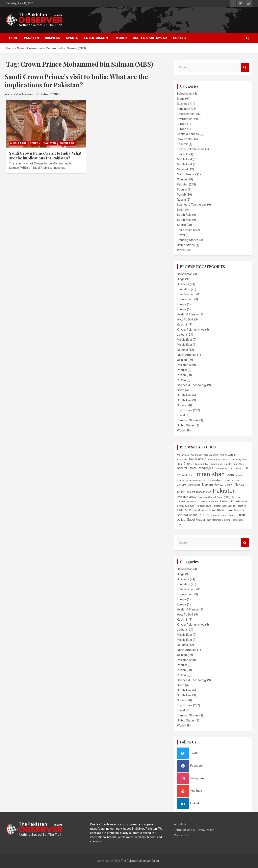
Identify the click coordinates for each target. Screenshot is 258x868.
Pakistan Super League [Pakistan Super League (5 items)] (224, 506)
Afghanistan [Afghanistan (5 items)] (183, 455)
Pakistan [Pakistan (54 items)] (224, 491)
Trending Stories (188, 240)
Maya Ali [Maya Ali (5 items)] (229, 485)
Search (245, 67)
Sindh (181, 210)
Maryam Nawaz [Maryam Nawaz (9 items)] (212, 485)
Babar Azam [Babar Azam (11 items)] (198, 459)
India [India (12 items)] (230, 475)
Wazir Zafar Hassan (19, 94)
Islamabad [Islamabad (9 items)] (215, 480)
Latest (181, 154)
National (182, 169)
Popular (182, 190)
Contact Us (181, 835)
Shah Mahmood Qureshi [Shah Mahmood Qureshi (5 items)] (218, 520)
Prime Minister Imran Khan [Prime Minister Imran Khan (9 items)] (207, 510)
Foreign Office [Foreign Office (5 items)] (202, 464)
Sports (72, 38)
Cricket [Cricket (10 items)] (188, 464)
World (121, 38)
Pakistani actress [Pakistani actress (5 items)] (210, 502)
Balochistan (185, 94)
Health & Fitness (188, 134)
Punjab (181, 195)
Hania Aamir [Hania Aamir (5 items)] (221, 468)
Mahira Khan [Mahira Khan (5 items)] (194, 485)
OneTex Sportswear (150, 38)
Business (52, 38)
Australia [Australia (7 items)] (182, 459)
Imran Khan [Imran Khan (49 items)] (210, 474)
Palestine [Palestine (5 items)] (241, 506)
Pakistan (31, 38)
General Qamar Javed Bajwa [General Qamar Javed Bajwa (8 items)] (195, 468)
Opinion (35, 143)
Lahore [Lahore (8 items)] (181, 485)
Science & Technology (192, 205)
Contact (180, 38)
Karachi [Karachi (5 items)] (236, 481)
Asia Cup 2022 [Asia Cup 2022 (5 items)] (211, 455)
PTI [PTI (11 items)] (201, 515)
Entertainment (97, 38)
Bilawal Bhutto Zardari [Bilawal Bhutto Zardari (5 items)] (219, 460)
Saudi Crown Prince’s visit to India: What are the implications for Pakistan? (45, 155)
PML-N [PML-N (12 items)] (182, 510)
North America (187, 174)
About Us (180, 824)
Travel (181, 235)
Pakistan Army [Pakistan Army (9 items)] (187, 497)
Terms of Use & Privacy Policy (194, 830)
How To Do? (185, 139)
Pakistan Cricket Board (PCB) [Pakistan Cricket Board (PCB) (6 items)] (214, 497)
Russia (181, 200)
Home (14, 38)
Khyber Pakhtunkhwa (191, 149)
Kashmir (182, 144)
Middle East (18, 143)
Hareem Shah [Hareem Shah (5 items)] (236, 468)
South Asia (67, 143)
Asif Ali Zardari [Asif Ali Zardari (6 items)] (228, 455)
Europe (182, 124)
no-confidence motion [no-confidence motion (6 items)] (199, 492)
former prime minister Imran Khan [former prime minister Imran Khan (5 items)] (227, 464)
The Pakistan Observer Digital (140, 861)
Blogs (181, 99)
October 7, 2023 (49, 94)
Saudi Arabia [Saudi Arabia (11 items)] (196, 520)
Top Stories (185, 230)
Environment (185, 119)
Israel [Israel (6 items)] (227, 481)
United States (186, 245)
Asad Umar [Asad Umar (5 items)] (196, 455)
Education (184, 109)
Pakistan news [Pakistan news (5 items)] (204, 506)
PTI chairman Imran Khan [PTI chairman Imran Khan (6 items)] (220, 515)
